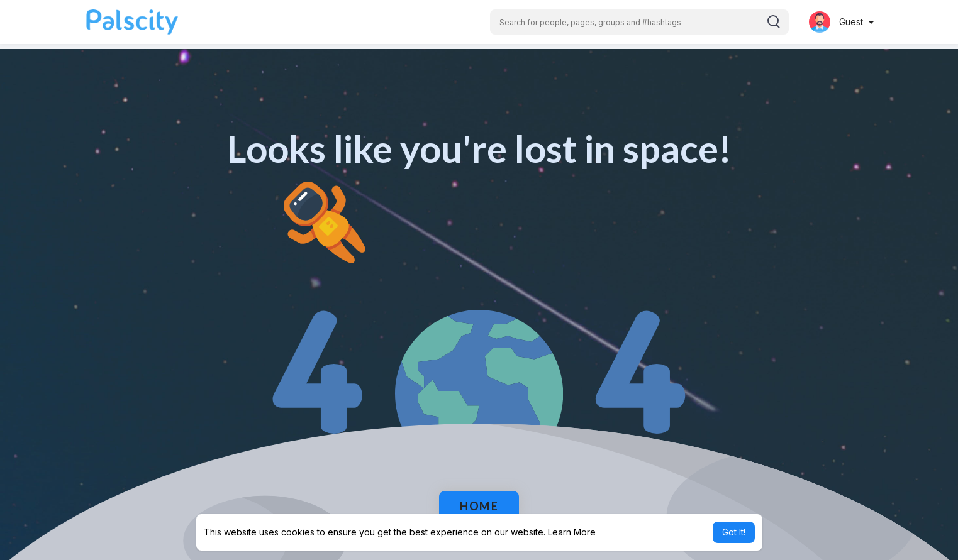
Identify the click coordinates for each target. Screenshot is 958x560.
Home (479, 506)
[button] (639, 22)
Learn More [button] (572, 532)
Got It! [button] (734, 532)
